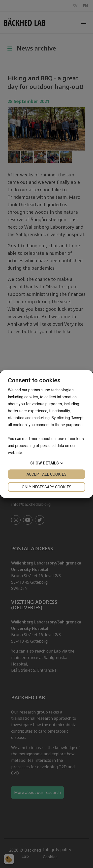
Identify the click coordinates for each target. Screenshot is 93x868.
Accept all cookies (46, 474)
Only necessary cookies (47, 487)
